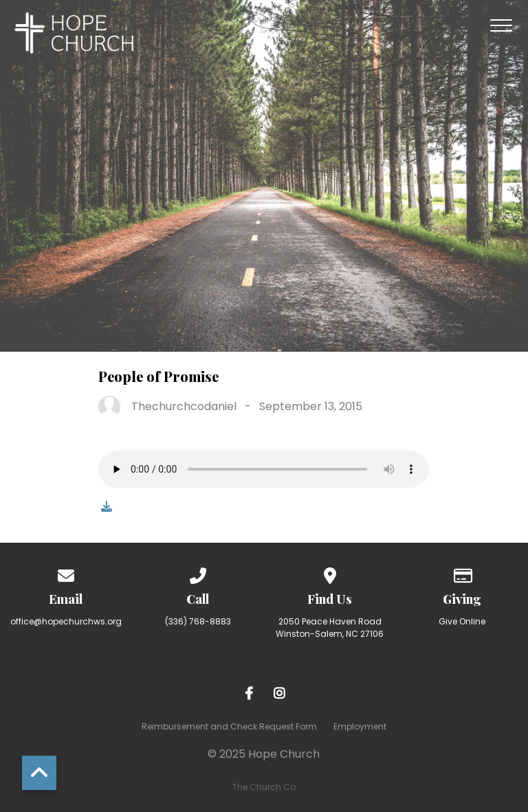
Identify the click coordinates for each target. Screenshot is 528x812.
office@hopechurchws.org (66, 621)
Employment (360, 726)
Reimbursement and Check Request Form (229, 726)
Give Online (462, 621)
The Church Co (264, 787)
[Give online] (462, 573)
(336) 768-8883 (198, 621)
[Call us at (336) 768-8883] (198, 573)
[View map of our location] (330, 573)
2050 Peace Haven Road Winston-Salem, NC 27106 (330, 628)
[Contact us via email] (66, 573)
